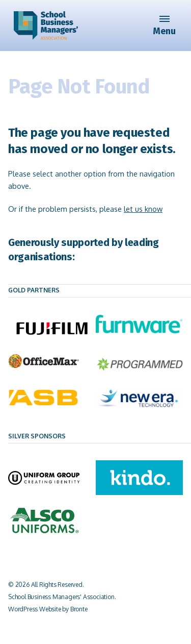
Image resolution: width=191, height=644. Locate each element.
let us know (143, 209)
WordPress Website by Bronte (48, 609)
